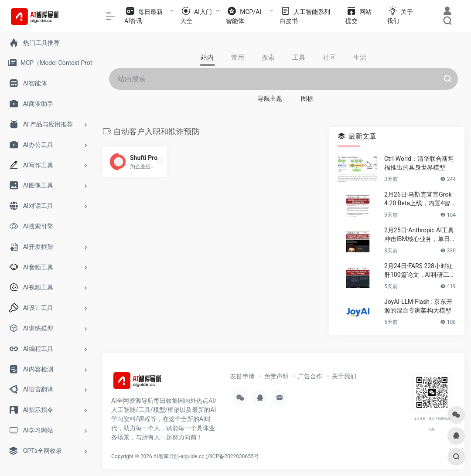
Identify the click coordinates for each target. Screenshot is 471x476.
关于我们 (344, 376)
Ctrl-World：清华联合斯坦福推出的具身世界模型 (419, 163)
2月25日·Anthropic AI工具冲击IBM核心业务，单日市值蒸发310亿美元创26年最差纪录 (419, 235)
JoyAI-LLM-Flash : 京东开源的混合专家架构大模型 (418, 306)
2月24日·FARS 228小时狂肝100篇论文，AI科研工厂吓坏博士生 (420, 271)
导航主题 (270, 99)
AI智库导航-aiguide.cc (179, 456)
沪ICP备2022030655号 (232, 456)
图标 (307, 99)
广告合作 (310, 376)
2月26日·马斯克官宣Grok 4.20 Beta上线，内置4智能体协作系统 (418, 199)
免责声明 (276, 376)
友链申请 (242, 376)
